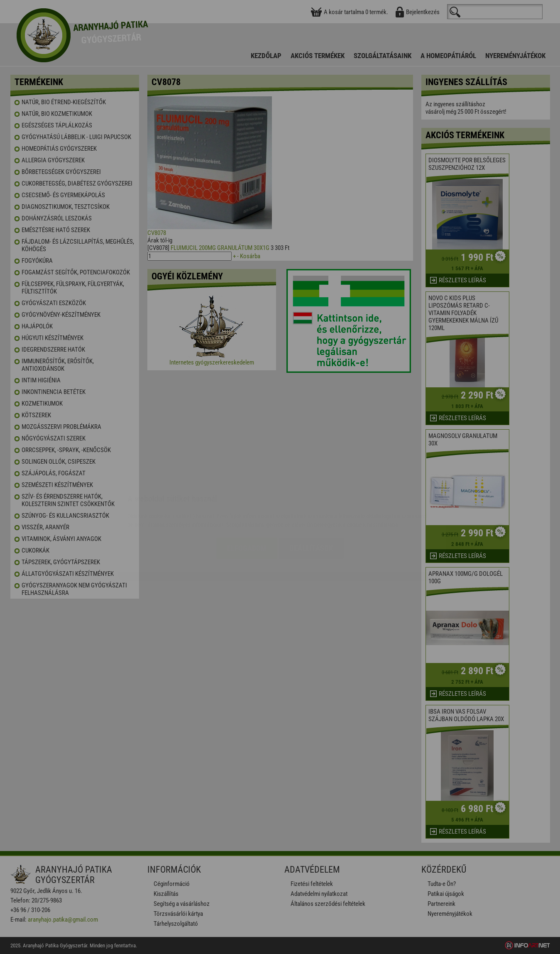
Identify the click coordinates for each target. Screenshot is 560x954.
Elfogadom (247, 499)
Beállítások (311, 499)
